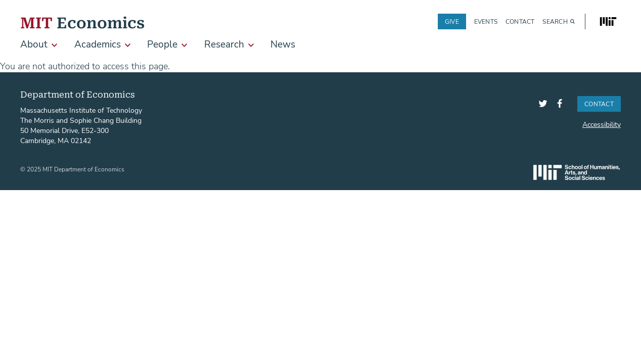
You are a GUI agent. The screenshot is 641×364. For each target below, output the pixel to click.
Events (486, 21)
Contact (520, 21)
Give (452, 21)
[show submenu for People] (184, 45)
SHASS (577, 172)
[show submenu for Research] (251, 45)
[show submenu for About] (54, 45)
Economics (82, 21)
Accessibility (602, 124)
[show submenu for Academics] (128, 45)
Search (555, 21)
